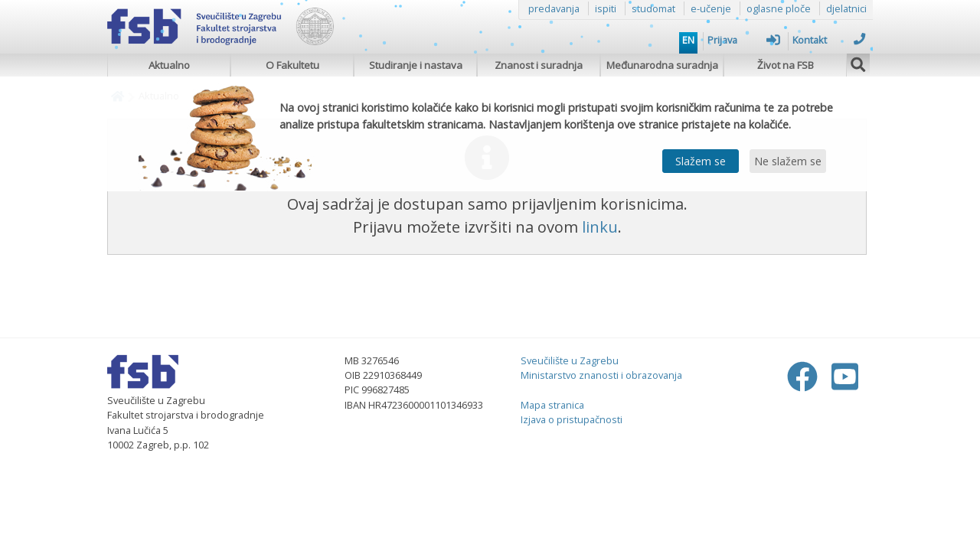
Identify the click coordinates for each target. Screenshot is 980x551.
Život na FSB (786, 65)
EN (688, 40)
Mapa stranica (552, 405)
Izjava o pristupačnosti (572, 419)
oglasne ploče (779, 8)
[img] (858, 63)
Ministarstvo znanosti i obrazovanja (601, 375)
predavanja (554, 8)
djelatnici (846, 8)
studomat (653, 8)
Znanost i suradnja (539, 65)
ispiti (606, 8)
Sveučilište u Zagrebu (570, 360)
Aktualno (169, 65)
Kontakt (829, 40)
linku (600, 227)
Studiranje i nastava (416, 65)
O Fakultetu (292, 65)
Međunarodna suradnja (662, 65)
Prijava (744, 40)
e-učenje (711, 8)
